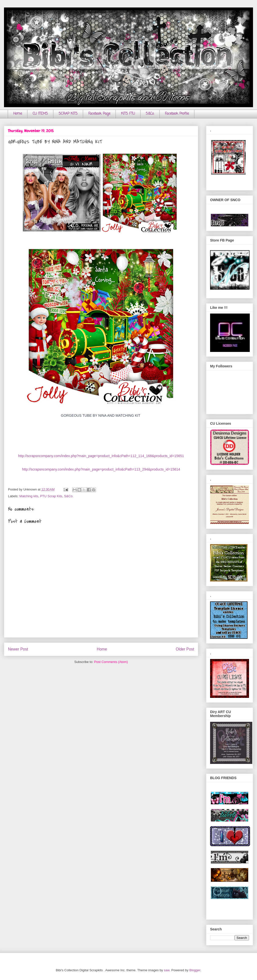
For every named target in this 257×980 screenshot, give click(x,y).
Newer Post (18, 649)
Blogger (195, 970)
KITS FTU (128, 114)
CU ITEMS (40, 114)
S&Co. (150, 114)
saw (167, 970)
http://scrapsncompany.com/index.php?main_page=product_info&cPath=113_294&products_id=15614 (101, 469)
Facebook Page (99, 114)
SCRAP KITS (68, 114)
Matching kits (29, 496)
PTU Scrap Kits (51, 496)
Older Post (185, 649)
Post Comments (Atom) (111, 662)
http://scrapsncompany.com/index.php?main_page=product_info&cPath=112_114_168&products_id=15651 (101, 456)
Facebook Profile (177, 114)
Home (18, 114)
